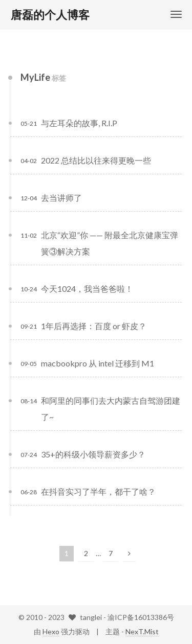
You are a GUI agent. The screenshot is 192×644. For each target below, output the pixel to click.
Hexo (51, 631)
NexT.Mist (142, 631)
